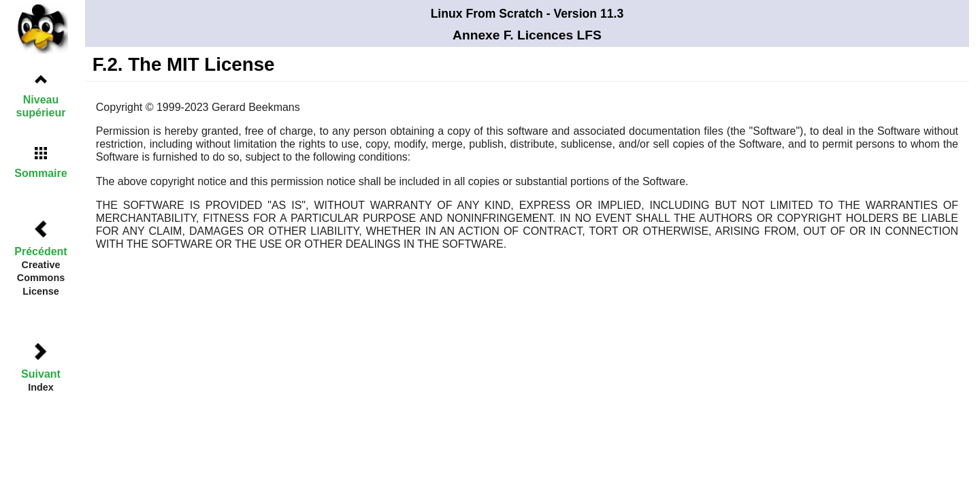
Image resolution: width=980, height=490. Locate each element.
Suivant (41, 374)
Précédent (40, 251)
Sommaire (40, 173)
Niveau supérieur (41, 106)
